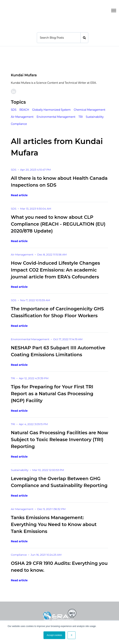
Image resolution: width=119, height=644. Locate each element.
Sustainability (95, 117)
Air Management (22, 117)
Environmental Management (56, 117)
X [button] (72, 635)
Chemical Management (90, 110)
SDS (14, 110)
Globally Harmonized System (51, 110)
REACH (24, 110)
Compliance (19, 124)
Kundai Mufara (24, 75)
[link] (16, 10)
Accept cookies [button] (54, 635)
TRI (80, 117)
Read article (19, 195)
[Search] (59, 37)
